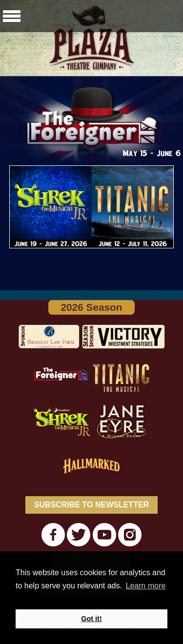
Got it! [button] (91, 619)
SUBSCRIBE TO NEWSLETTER (91, 505)
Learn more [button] (146, 586)
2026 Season (91, 307)
